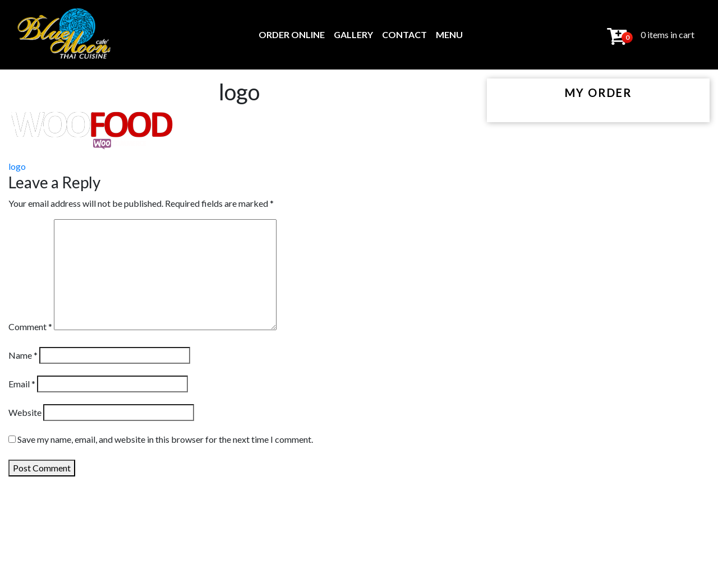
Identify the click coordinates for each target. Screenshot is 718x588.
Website (25, 412)
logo (17, 166)
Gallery (353, 34)
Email (22, 384)
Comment (30, 327)
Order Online (292, 34)
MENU (449, 34)
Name (23, 355)
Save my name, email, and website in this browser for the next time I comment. (165, 439)
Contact (404, 34)
